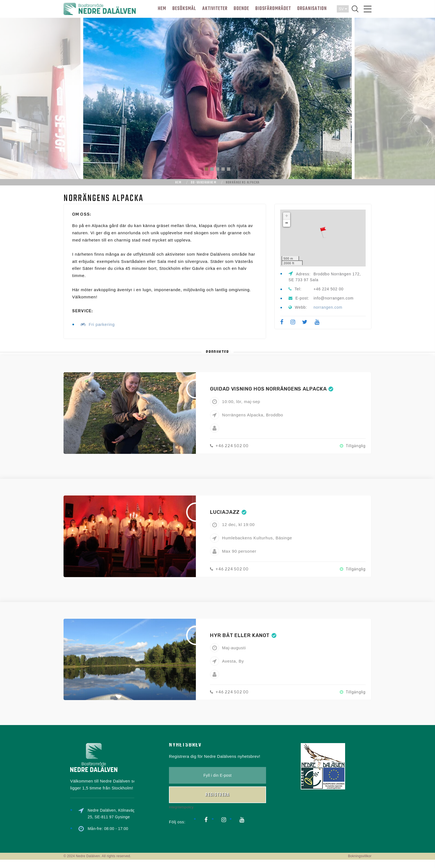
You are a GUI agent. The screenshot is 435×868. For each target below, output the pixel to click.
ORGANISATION (312, 9)
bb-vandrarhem (204, 183)
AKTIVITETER (215, 9)
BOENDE (241, 9)
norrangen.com (328, 307)
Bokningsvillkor (360, 856)
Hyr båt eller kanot (240, 635)
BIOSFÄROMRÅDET (273, 9)
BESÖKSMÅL (184, 9)
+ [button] (287, 216)
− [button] (287, 223)
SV (343, 9)
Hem (178, 183)
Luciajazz (225, 512)
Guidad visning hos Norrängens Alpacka (268, 389)
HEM (162, 9)
